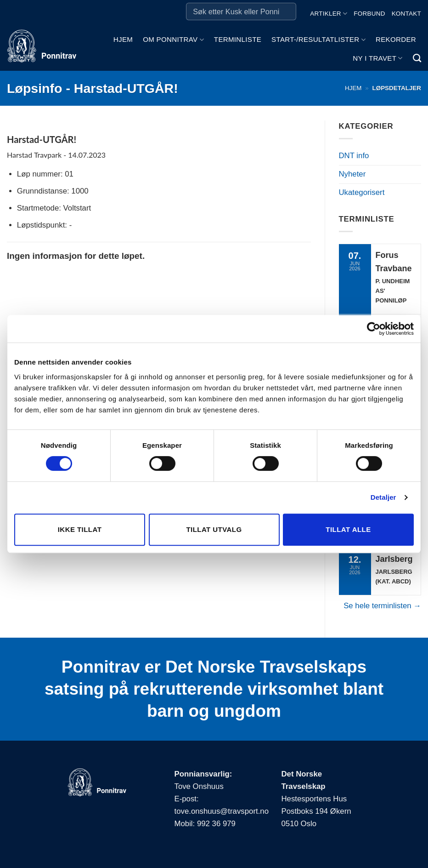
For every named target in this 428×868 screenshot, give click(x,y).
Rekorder (396, 39)
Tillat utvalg (214, 529)
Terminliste (238, 39)
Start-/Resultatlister (318, 40)
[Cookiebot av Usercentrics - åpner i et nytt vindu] (374, 329)
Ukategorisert (362, 192)
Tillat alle (348, 529)
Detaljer (383, 497)
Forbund (369, 14)
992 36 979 (216, 824)
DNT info (354, 156)
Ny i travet (377, 58)
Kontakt (406, 14)
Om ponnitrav (173, 40)
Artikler (329, 14)
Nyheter (352, 174)
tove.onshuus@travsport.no (222, 811)
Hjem (123, 39)
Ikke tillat (80, 529)
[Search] (417, 58)
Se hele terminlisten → (382, 606)
